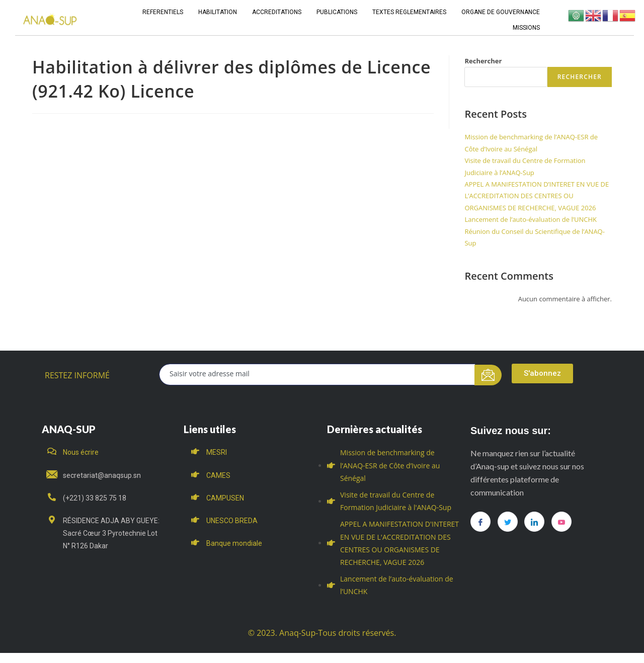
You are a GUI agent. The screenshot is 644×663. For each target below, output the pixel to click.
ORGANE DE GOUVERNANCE (501, 12)
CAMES (218, 475)
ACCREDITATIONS (277, 12)
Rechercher (483, 61)
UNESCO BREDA (232, 521)
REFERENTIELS (163, 12)
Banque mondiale (234, 543)
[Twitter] (508, 522)
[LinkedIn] (534, 522)
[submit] (488, 375)
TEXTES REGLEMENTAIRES (409, 12)
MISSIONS (526, 28)
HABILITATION (218, 12)
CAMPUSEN (225, 498)
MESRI (217, 452)
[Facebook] (480, 522)
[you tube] (561, 522)
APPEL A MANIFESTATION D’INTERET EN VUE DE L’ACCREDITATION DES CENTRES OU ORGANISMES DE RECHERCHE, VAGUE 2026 (537, 196)
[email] (317, 375)
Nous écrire (81, 452)
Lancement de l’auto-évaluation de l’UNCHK (530, 219)
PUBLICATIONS (337, 12)
